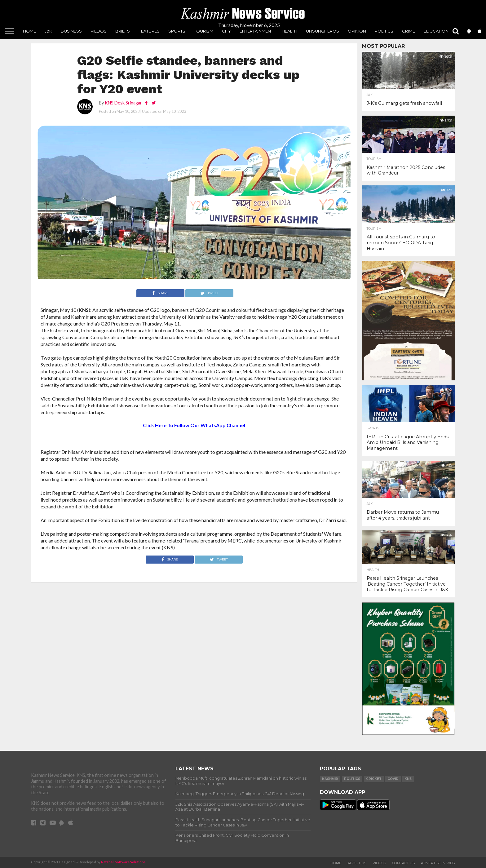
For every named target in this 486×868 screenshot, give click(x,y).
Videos (379, 863)
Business (71, 31)
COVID (393, 779)
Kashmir (330, 779)
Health (289, 31)
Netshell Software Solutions (123, 862)
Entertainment (256, 31)
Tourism (204, 31)
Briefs (123, 31)
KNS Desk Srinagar (123, 103)
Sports (177, 31)
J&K (48, 31)
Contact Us (403, 863)
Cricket (374, 779)
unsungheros (323, 31)
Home (29, 31)
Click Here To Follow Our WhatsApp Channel (194, 425)
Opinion (357, 31)
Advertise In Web (438, 863)
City (226, 31)
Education (436, 31)
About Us (357, 863)
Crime (409, 31)
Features (149, 31)
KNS (408, 779)
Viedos (99, 31)
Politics (384, 31)
